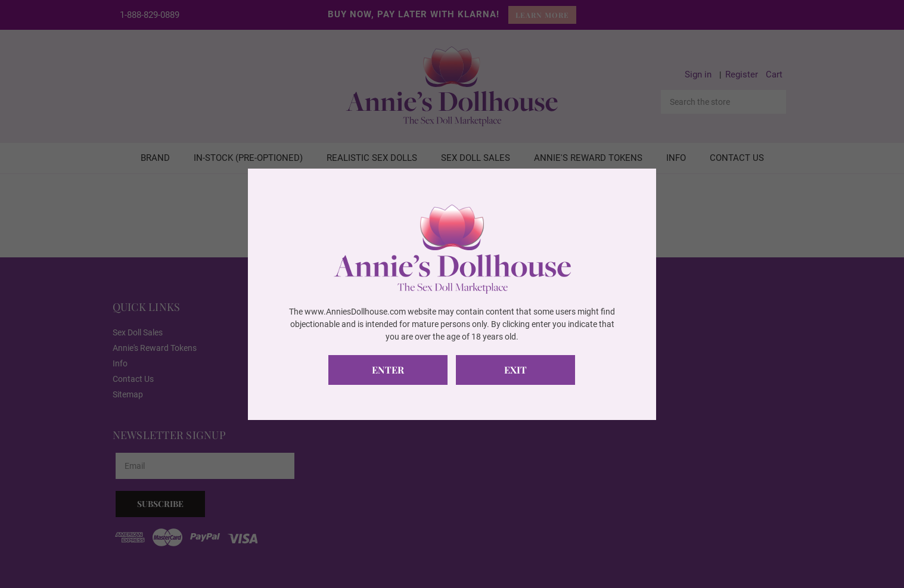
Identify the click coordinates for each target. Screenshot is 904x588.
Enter (388, 370)
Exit (515, 370)
